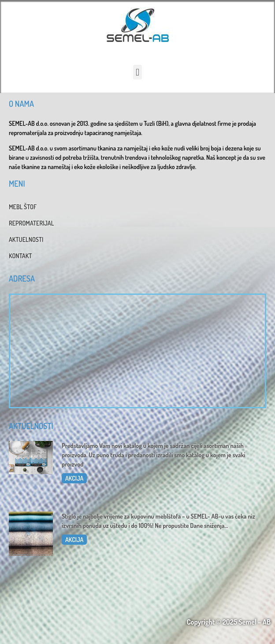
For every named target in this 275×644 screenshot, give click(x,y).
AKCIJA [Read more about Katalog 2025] (74, 478)
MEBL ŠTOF (23, 207)
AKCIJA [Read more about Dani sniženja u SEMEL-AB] (74, 540)
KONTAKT (20, 256)
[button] (137, 72)
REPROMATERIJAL (31, 223)
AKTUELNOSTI (26, 239)
